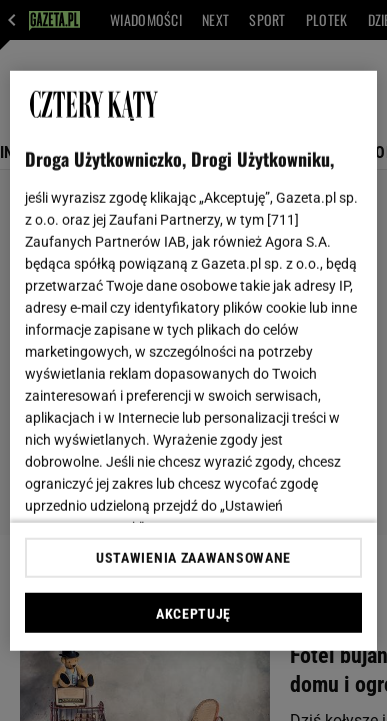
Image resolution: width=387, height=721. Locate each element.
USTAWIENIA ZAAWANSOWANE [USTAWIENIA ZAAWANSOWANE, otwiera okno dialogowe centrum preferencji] (193, 558)
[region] (194, 360)
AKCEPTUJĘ (193, 614)
